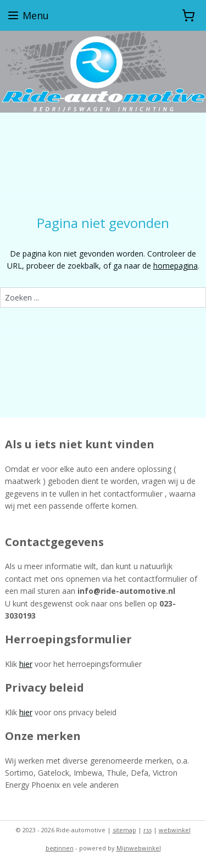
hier (26, 664)
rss (147, 830)
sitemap (124, 830)
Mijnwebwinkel (139, 848)
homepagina (176, 266)
